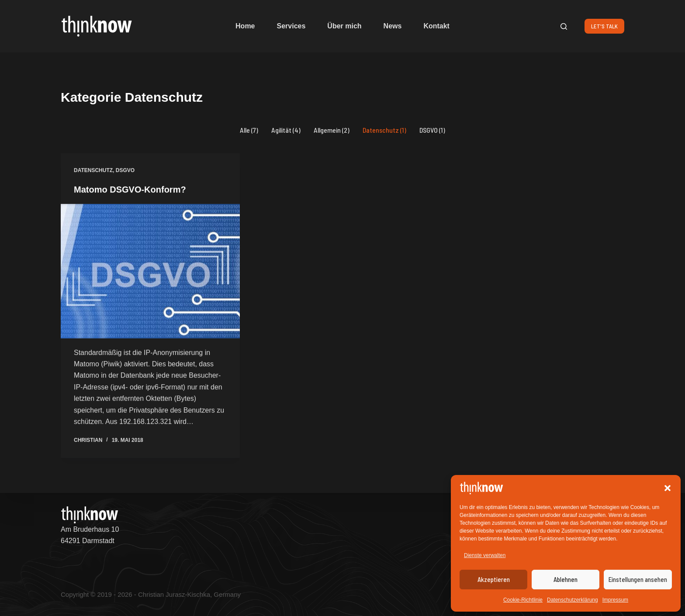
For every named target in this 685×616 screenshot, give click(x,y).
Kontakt (436, 26)
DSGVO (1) (432, 130)
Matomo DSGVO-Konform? (130, 190)
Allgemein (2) (332, 130)
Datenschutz (93, 171)
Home (245, 26)
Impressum (615, 600)
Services (291, 26)
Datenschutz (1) (384, 130)
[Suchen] (564, 26)
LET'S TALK (604, 26)
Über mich (344, 26)
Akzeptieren (494, 579)
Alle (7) (249, 130)
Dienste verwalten (485, 555)
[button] (668, 488)
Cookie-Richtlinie (523, 600)
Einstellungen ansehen (638, 579)
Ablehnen (566, 579)
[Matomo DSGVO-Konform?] (150, 272)
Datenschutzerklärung (573, 600)
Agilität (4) (286, 130)
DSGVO (125, 171)
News (393, 26)
